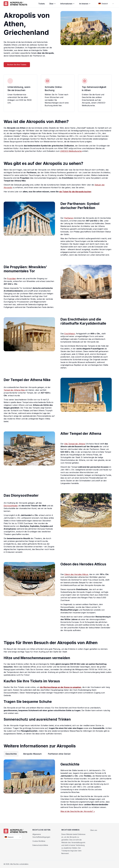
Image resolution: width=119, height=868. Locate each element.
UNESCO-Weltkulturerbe (71, 151)
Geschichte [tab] (11, 754)
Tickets (41, 4)
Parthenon (69, 218)
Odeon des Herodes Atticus (76, 574)
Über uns (94, 830)
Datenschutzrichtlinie (40, 845)
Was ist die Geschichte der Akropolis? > (78, 811)
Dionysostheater (11, 506)
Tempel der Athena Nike (14, 390)
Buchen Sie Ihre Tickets (17, 65)
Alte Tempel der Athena (75, 444)
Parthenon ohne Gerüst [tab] (59, 754)
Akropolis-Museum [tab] (32, 754)
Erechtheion (70, 334)
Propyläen (11, 279)
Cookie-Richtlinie (39, 841)
